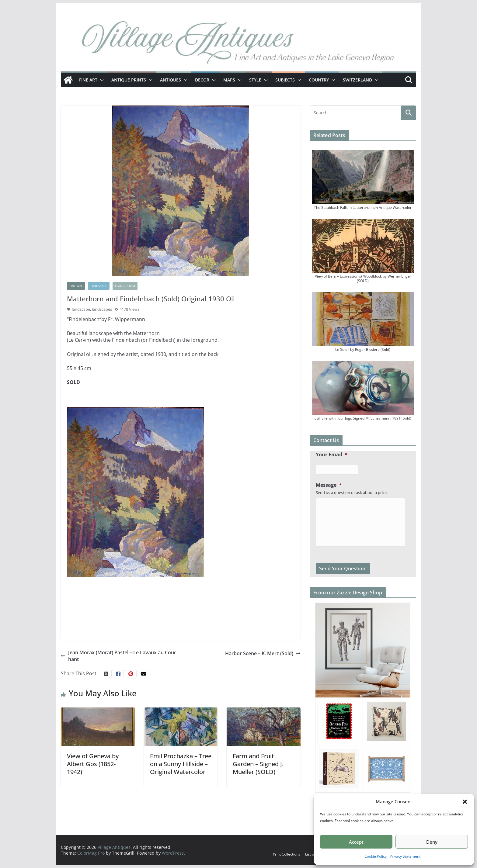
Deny (432, 842)
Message (329, 485)
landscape (81, 309)
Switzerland (357, 80)
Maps (229, 80)
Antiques (171, 80)
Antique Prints (129, 80)
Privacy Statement (405, 856)
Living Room (125, 286)
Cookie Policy (376, 856)
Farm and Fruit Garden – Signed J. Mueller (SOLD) (258, 764)
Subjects (285, 80)
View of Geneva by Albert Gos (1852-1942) (93, 764)
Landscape (99, 286)
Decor (202, 80)
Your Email (332, 455)
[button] (465, 802)
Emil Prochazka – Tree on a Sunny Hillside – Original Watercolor (181, 764)
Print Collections (287, 854)
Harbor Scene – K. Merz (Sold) (263, 653)
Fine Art (88, 80)
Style (255, 80)
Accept (356, 842)
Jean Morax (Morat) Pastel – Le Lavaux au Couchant (119, 656)
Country (319, 80)
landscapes (102, 309)
